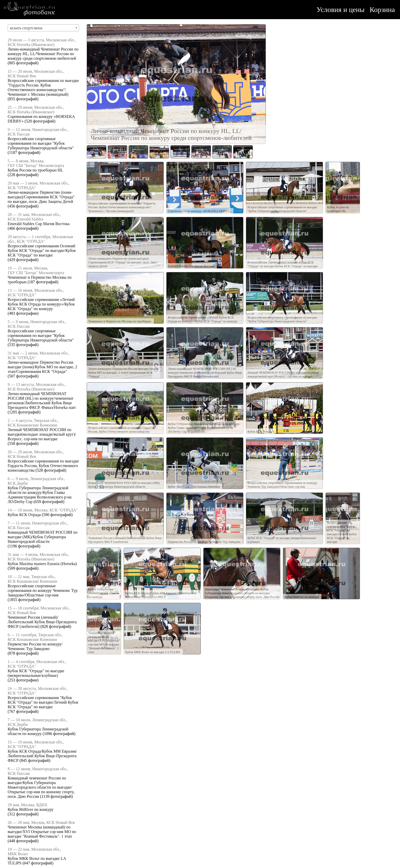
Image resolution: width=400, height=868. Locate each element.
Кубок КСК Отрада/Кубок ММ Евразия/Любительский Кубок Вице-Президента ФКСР (42, 756)
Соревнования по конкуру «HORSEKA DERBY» (199, 211)
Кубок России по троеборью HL (35, 170)
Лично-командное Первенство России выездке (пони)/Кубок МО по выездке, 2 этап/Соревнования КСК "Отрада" (42, 367)
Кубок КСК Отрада (24, 515)
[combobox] (43, 28)
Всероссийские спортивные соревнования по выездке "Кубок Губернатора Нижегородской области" (41, 143)
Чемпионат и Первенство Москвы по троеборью (120, 321)
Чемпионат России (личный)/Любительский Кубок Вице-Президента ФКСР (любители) (42, 622)
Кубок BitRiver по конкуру (31, 809)
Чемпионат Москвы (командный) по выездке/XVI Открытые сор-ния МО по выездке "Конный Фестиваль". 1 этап (42, 832)
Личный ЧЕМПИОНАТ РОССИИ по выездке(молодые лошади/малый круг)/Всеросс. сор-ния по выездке (42, 434)
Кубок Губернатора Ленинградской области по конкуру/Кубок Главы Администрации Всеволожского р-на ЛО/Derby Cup (40, 495)
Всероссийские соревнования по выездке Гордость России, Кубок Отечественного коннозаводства (43, 466)
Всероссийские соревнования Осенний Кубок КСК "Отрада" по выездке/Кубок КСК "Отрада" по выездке (42, 250)
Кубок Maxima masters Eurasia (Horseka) (42, 564)
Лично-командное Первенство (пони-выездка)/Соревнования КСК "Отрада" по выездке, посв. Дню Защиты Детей (41, 197)
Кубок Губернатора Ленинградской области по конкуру (38, 731)
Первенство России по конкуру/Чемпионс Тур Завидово (35, 646)
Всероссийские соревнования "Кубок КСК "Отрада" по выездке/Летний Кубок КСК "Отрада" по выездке (43, 702)
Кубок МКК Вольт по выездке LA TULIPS (153, 652)
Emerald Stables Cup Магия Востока (39, 224)
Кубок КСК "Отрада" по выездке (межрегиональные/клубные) (36, 673)
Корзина (382, 10)
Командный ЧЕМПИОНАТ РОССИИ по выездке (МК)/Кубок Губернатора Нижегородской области (43, 537)
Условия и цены (341, 10)
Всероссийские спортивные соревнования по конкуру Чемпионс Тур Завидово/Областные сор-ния (43, 590)
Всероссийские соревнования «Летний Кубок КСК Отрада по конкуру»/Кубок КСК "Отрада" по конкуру (41, 304)
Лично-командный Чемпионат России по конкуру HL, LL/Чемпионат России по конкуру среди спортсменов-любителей (43, 54)
